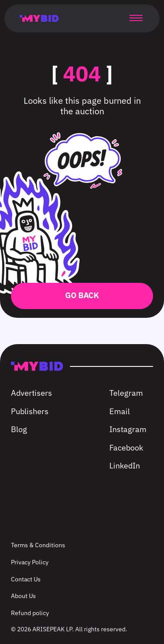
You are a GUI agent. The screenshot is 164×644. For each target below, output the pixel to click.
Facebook (126, 448)
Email (120, 411)
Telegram (126, 393)
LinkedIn (125, 466)
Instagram (128, 429)
